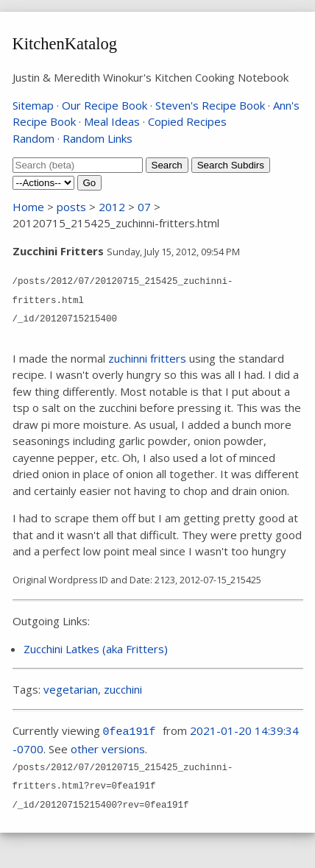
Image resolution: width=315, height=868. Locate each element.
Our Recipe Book (105, 105)
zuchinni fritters (147, 358)
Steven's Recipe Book (210, 105)
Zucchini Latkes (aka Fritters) (96, 649)
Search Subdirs (231, 165)
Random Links (98, 138)
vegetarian (71, 689)
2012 (112, 207)
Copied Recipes (187, 121)
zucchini (123, 689)
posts (71, 207)
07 (144, 207)
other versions (108, 749)
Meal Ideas (112, 121)
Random (33, 138)
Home (28, 207)
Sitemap (33, 105)
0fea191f (130, 732)
